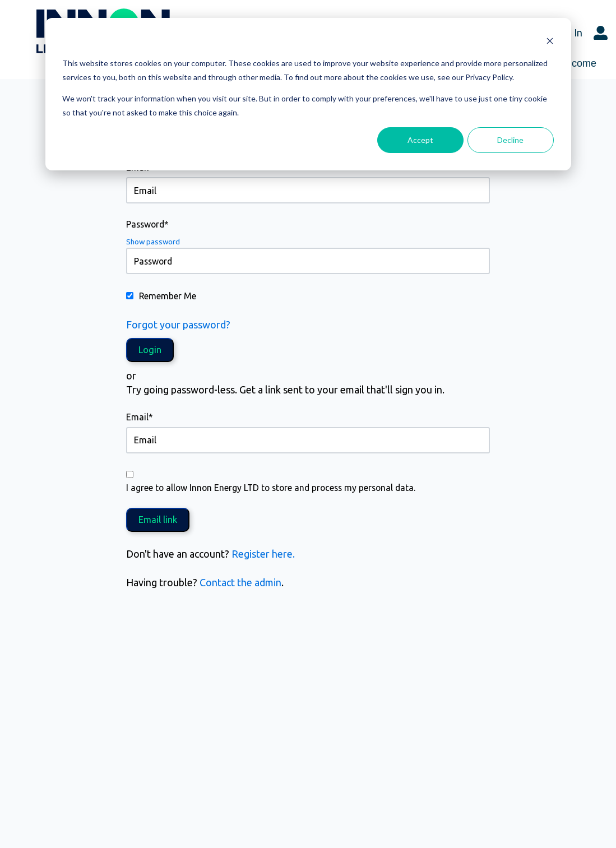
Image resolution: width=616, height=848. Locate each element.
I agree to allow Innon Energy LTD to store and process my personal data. (271, 488)
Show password (153, 242)
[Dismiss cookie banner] (550, 42)
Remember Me (168, 296)
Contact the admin (240, 582)
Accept (420, 140)
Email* (140, 417)
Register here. (263, 554)
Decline (510, 140)
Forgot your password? (178, 325)
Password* (147, 224)
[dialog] (308, 94)
